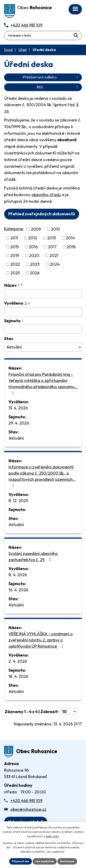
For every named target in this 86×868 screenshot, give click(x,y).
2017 (52, 247)
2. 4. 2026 (18, 661)
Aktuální (16, 438)
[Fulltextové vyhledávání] (43, 35)
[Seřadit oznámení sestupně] (22, 286)
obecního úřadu (46, 195)
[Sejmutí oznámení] (43, 329)
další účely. (53, 836)
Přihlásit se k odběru (51, 77)
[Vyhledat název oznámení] (43, 294)
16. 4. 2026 (18, 590)
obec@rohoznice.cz (28, 809)
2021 (54, 256)
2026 (35, 273)
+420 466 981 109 (26, 801)
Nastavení (67, 861)
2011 (14, 238)
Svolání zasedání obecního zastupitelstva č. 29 (33, 557)
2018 (71, 247)
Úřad (22, 50)
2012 (33, 238)
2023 (35, 264)
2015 (15, 247)
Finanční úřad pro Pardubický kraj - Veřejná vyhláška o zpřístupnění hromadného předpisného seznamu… (43, 383)
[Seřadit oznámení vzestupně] (22, 284)
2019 (15, 256)
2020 (34, 256)
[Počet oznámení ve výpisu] (68, 712)
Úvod (8, 50)
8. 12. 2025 (18, 501)
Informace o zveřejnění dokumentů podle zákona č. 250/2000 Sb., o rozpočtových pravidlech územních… (42, 476)
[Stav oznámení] (43, 347)
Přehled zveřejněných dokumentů (42, 214)
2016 (33, 247)
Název (12, 285)
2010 (55, 229)
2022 (15, 264)
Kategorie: (14, 229)
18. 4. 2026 (18, 676)
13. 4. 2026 (18, 408)
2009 (36, 229)
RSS (58, 87)
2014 (70, 238)
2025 (15, 273)
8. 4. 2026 (18, 575)
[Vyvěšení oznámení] (43, 312)
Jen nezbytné (45, 861)
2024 (55, 264)
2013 (51, 238)
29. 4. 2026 (19, 423)
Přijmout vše (21, 861)
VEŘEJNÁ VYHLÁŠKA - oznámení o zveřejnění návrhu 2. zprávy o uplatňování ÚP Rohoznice (41, 640)
